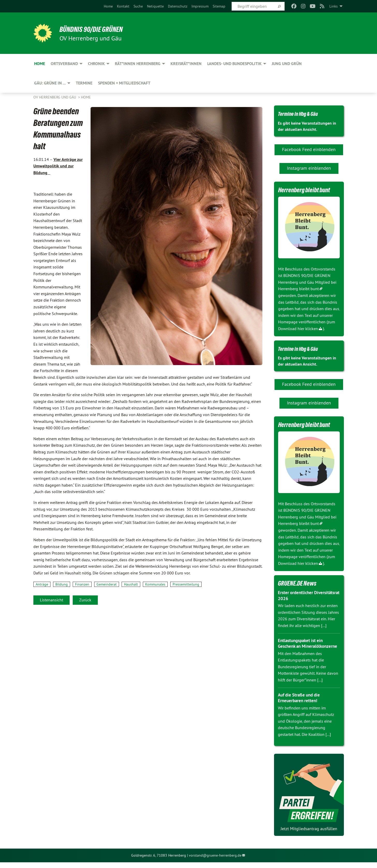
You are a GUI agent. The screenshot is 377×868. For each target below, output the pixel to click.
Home (108, 6)
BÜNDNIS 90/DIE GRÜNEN (97, 29)
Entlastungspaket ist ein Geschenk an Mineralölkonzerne (302, 646)
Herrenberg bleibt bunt (298, 289)
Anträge (42, 584)
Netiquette (155, 6)
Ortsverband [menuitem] (64, 64)
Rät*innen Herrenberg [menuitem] (138, 64)
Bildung (62, 584)
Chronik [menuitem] (96, 64)
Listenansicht (51, 600)
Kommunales (155, 584)
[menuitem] (108, 6)
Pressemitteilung (186, 584)
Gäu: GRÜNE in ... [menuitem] (50, 83)
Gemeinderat (107, 584)
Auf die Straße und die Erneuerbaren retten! (301, 703)
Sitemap (219, 6)
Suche (138, 6)
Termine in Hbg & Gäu (302, 113)
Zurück (85, 600)
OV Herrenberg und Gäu (55, 97)
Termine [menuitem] (84, 83)
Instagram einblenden (309, 168)
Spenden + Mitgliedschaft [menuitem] (124, 83)
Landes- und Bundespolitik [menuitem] (234, 64)
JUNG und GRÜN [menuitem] (287, 64)
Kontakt (123, 6)
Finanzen (82, 584)
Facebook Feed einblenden (309, 149)
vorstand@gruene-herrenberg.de (215, 861)
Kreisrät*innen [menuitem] (186, 64)
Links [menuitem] (334, 6)
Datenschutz (178, 6)
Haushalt (131, 584)
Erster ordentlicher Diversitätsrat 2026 (297, 595)
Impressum (200, 6)
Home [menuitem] (40, 64)
